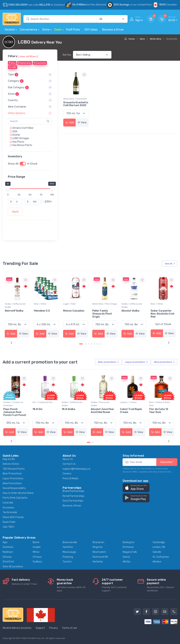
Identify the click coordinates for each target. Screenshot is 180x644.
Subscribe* (167, 462)
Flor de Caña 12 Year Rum (160, 411)
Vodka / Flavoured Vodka (102, 404)
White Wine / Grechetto (75, 99)
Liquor (137, 362)
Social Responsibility (14, 488)
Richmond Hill (100, 557)
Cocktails (8, 503)
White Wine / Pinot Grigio (134, 304)
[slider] (8, 188)
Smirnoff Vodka (43, 311)
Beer (109, 362)
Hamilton (68, 547)
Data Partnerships (73, 501)
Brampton (98, 542)
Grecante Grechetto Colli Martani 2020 (76, 104)
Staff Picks (73, 30)
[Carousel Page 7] (100, 344)
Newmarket (99, 552)
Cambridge (159, 542)
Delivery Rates (11, 464)
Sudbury (37, 562)
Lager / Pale (98, 304)
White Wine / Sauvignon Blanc (17, 305)
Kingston (98, 547)
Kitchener (128, 547)
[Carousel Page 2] (85, 344)
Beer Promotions (12, 474)
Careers (67, 474)
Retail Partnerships (73, 496)
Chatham (8, 547)
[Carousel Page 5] (94, 344)
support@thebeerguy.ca (76, 469)
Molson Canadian (103, 311)
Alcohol (10, 30)
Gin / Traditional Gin (44, 402)
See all (170, 264)
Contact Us (69, 464)
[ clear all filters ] (28, 56)
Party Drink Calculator (15, 498)
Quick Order (9, 522)
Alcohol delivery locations (17, 628)
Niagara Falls (130, 552)
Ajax (5, 542)
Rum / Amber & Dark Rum (161, 404)
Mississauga (69, 552)
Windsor (157, 562)
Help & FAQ (9, 459)
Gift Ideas (91, 30)
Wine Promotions (12, 483)
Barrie (36, 542)
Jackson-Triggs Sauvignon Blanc (15, 312)
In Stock (32, 164)
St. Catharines (161, 557)
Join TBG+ (9, 527)
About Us (68, 459)
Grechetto (40, 63)
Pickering (68, 557)
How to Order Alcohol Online (18, 493)
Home (130, 39)
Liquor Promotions (13, 478)
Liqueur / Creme (130, 402)
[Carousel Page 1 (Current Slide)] (81, 344)
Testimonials (10, 512)
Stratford (8, 562)
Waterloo (98, 562)
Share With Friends (13, 517)
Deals (58, 30)
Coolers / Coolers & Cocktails (15, 404)
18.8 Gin (39, 409)
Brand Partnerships (73, 491)
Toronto (67, 562)
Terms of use (70, 628)
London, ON (159, 547)
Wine (142, 39)
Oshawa (7, 557)
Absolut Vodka (160, 311)
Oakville (157, 552)
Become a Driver (113, 30)
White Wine (156, 39)
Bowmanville (70, 542)
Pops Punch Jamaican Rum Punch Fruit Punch (16, 412)
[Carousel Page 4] (91, 344)
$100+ (48, 201)
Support (40, 628)
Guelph (37, 547)
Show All (13, 164)
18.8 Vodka (70, 409)
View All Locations (13, 567)
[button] (30, 74)
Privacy (54, 628)
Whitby (127, 562)
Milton (36, 552)
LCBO (13, 67)
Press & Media (70, 478)
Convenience (28, 30)
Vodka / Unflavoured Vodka (44, 305)
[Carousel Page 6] (97, 344)
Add (70, 122)
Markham (8, 552)
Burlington (129, 542)
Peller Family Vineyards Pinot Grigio (131, 314)
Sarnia (126, 557)
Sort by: (67, 55)
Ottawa (37, 557)
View (82, 122)
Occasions (8, 508)
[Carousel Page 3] (88, 344)
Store (46, 30)
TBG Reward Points (14, 469)
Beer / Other (69, 304)
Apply (15, 212)
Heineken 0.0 (71, 311)
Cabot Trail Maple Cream (132, 411)
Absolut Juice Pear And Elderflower (104, 411)
